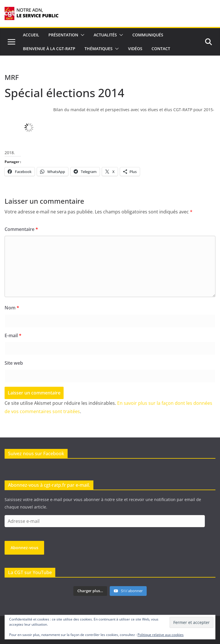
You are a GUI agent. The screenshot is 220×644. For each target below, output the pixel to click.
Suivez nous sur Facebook (36, 453)
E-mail (13, 335)
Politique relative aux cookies (161, 635)
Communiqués (148, 35)
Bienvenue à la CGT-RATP (49, 49)
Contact (161, 49)
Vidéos (135, 49)
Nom (12, 308)
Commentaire (21, 229)
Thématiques (99, 49)
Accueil (31, 35)
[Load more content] (90, 591)
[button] (81, 35)
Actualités (105, 35)
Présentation (63, 35)
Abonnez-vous (24, 548)
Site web (14, 363)
